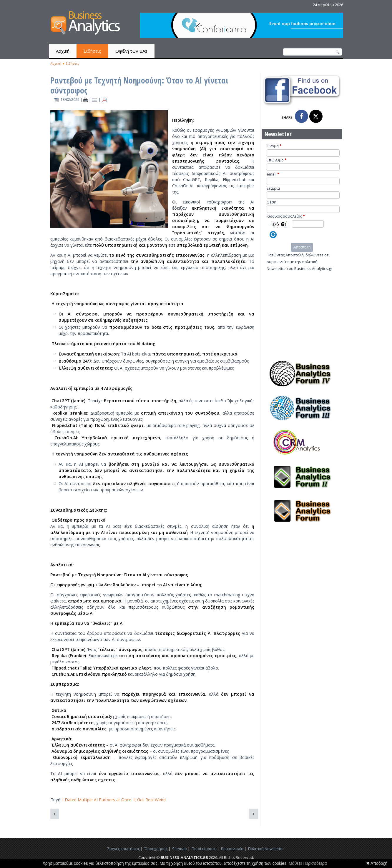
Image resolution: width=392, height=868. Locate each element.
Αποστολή (302, 247)
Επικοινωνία (232, 849)
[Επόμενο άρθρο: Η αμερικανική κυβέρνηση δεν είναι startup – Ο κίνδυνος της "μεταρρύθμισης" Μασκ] (254, 814)
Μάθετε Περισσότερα (308, 863)
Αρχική (63, 51)
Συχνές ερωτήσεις (124, 849)
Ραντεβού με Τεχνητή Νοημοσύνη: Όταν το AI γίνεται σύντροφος (139, 85)
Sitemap (180, 849)
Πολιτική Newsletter (266, 849)
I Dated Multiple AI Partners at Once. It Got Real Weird (113, 800)
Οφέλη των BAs (131, 51)
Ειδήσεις (92, 51)
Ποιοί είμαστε (204, 849)
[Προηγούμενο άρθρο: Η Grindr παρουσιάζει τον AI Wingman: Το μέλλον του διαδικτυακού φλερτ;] (55, 814)
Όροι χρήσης (156, 849)
